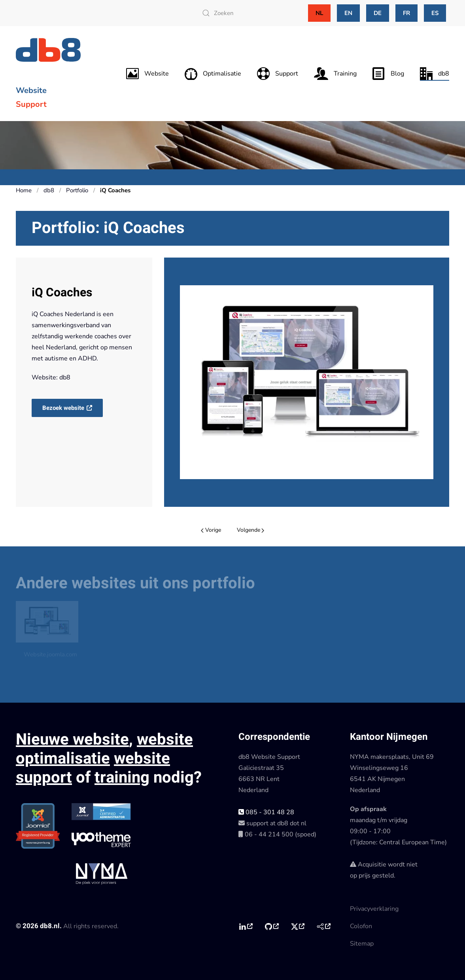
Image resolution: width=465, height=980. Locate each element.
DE (378, 13)
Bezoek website (64, 408)
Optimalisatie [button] (213, 74)
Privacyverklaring (374, 909)
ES (435, 13)
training (122, 778)
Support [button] (278, 74)
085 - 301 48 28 (266, 812)
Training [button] (335, 74)
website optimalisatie (104, 749)
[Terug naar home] (49, 50)
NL (319, 13)
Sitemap (362, 944)
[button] (307, 382)
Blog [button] (388, 74)
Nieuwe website (72, 740)
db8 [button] (435, 74)
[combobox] (246, 13)
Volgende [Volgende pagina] (251, 530)
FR (406, 13)
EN (348, 13)
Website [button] (147, 74)
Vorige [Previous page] (211, 530)
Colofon (361, 926)
